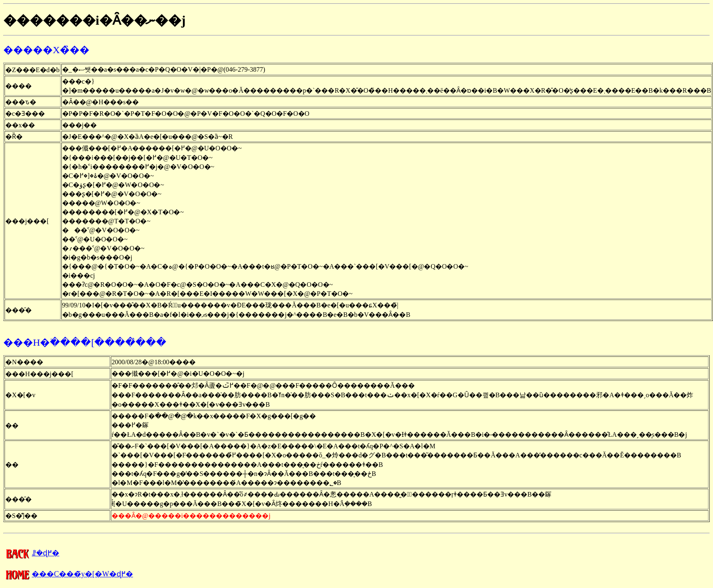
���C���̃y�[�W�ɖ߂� (68, 574)
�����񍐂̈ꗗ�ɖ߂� (31, 553)
